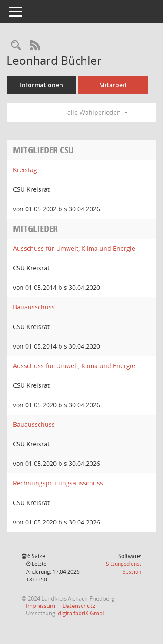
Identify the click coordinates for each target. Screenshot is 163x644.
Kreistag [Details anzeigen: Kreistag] (25, 170)
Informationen (42, 85)
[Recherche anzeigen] (16, 46)
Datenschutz (79, 606)
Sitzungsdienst (124, 568)
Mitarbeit (113, 85)
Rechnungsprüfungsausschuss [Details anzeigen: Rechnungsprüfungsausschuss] (58, 483)
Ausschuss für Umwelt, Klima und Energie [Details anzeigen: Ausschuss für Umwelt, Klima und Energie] (74, 248)
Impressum (40, 606)
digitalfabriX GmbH (82, 613)
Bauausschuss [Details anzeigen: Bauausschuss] (34, 307)
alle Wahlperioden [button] (98, 112)
